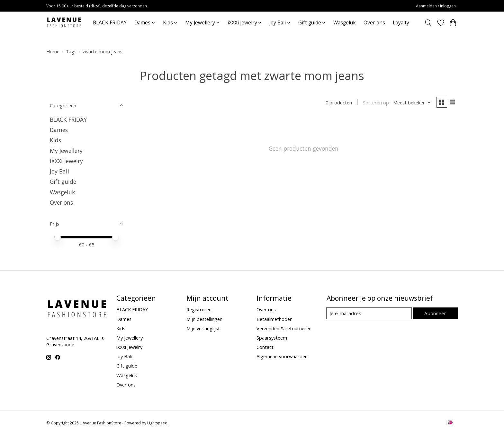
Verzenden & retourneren (284, 328)
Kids (55, 140)
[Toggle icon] (428, 23)
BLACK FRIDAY (110, 23)
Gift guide (63, 182)
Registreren (199, 309)
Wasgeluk (345, 23)
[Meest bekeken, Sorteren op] (411, 103)
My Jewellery (66, 151)
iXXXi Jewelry (66, 161)
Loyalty (401, 23)
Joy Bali (59, 171)
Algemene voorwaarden (282, 356)
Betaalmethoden (274, 319)
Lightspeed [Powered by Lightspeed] (157, 423)
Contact (265, 347)
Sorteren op (375, 103)
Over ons (374, 23)
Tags (71, 51)
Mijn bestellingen (204, 319)
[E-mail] (369, 313)
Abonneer (435, 313)
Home (53, 51)
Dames (59, 130)
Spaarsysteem (272, 338)
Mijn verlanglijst (203, 328)
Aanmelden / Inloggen (436, 6)
